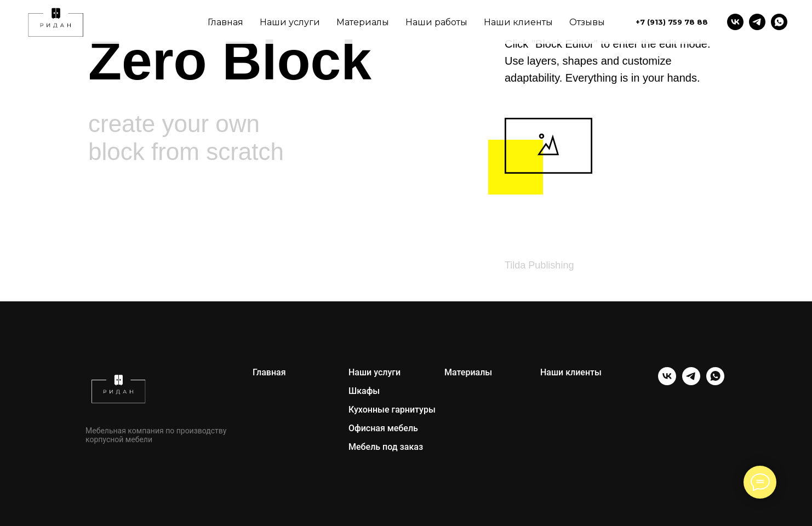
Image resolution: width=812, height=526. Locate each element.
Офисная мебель (383, 428)
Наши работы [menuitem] (436, 22)
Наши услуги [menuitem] (290, 22)
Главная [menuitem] (225, 22)
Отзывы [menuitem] (587, 22)
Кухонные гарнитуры (392, 410)
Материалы (468, 372)
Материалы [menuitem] (363, 22)
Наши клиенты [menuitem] (518, 22)
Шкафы (364, 391)
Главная (269, 372)
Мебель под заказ (386, 447)
